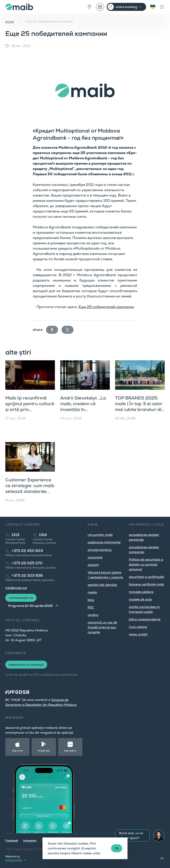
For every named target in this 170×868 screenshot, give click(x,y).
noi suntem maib (100, 535)
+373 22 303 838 (27, 576)
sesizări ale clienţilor (102, 585)
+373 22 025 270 (27, 563)
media (92, 592)
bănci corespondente (145, 619)
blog (91, 600)
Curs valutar (138, 627)
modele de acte (140, 599)
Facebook (12, 841)
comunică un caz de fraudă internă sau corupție (102, 627)
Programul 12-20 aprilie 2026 (30, 606)
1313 (15, 535)
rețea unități (138, 634)
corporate (95, 557)
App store (17, 751)
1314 (43, 535)
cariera (93, 615)
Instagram (30, 841)
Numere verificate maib (146, 584)
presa (10, 21)
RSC (91, 607)
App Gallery (70, 751)
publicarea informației (104, 542)
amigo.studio (14, 860)
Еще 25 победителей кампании (106, 307)
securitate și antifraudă (146, 577)
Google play (44, 751)
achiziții (93, 565)
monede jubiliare (141, 592)
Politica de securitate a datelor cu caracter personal (146, 564)
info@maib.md (16, 588)
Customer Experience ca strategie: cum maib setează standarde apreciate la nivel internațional (30, 491)
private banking (100, 550)
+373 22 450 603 (27, 551)
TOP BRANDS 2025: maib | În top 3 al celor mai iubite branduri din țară (140, 407)
